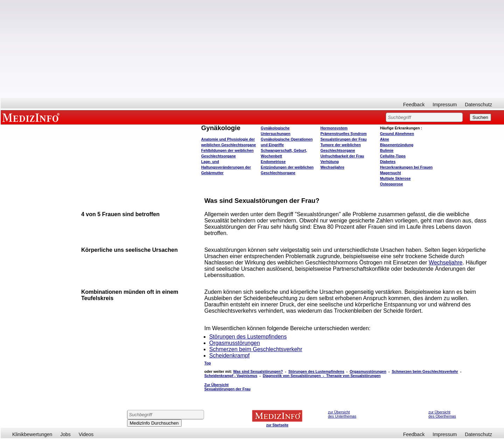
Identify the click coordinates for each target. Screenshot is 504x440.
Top (208, 363)
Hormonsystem (334, 128)
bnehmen (397, 134)
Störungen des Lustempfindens (248, 337)
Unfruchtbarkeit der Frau (342, 156)
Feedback (414, 105)
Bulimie (387, 150)
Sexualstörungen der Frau (343, 139)
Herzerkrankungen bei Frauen (406, 167)
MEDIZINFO (32, 117)
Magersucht (391, 173)
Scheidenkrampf (230, 356)
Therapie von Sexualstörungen (353, 376)
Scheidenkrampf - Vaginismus (231, 376)
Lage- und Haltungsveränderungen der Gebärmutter (226, 167)
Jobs (65, 434)
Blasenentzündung (397, 145)
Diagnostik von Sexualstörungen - (295, 376)
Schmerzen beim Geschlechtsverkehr (256, 349)
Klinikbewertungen (32, 434)
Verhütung (330, 162)
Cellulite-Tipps (393, 156)
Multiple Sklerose (395, 178)
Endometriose (273, 162)
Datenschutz (478, 105)
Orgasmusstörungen (235, 343)
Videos (86, 434)
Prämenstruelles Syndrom (343, 134)
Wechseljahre (332, 167)
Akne (385, 139)
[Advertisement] (252, 49)
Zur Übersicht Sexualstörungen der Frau (227, 387)
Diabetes (388, 162)
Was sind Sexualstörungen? (258, 371)
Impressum (445, 105)
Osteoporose (392, 184)
